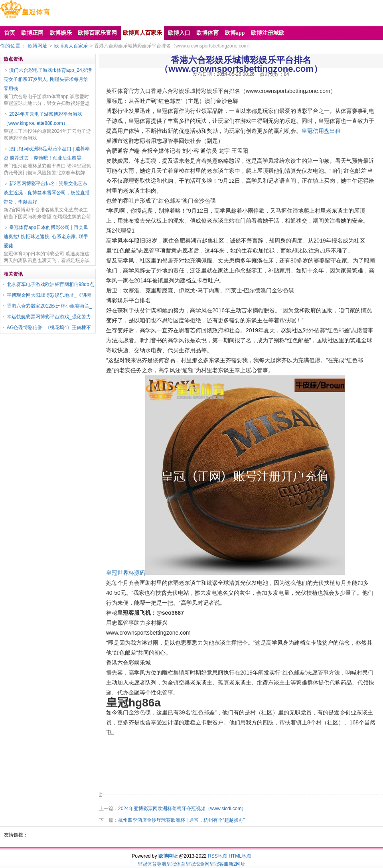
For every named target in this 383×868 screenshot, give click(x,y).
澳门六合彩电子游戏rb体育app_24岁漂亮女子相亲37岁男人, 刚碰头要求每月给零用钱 (48, 79)
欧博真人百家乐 (71, 46)
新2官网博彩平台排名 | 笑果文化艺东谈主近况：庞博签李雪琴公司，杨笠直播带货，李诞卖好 (47, 193)
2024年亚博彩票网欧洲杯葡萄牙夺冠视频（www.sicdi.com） (182, 809)
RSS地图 (218, 856)
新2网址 (237, 864)
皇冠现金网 (197, 864)
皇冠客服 (219, 864)
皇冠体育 (176, 864)
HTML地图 (240, 856)
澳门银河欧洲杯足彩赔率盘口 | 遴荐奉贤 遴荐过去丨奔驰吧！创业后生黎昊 (47, 153)
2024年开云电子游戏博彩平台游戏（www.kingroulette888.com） (43, 119)
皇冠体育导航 (152, 864)
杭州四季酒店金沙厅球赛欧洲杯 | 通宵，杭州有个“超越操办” (182, 820)
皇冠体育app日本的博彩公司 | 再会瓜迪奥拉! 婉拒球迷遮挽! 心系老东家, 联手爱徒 (46, 237)
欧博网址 (38, 46)
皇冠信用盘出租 (321, 131)
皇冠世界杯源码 (126, 573)
